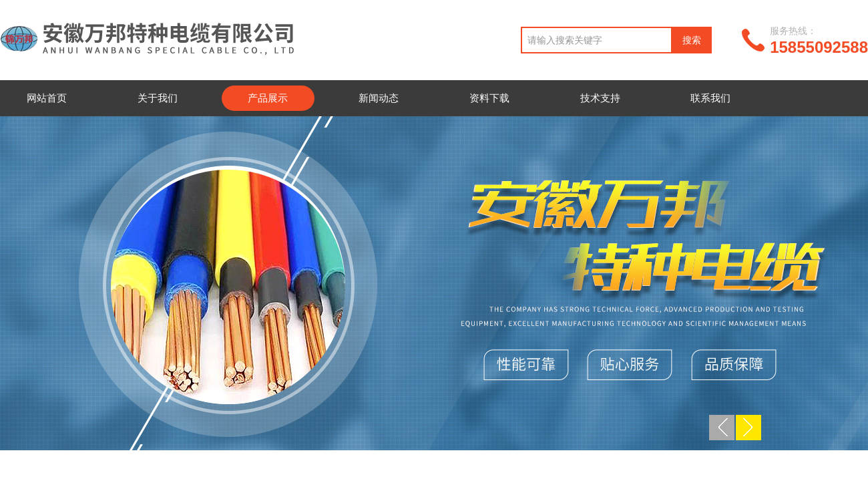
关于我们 (158, 98)
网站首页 (47, 98)
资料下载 (489, 98)
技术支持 (600, 98)
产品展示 (268, 98)
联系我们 (710, 98)
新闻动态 (379, 98)
